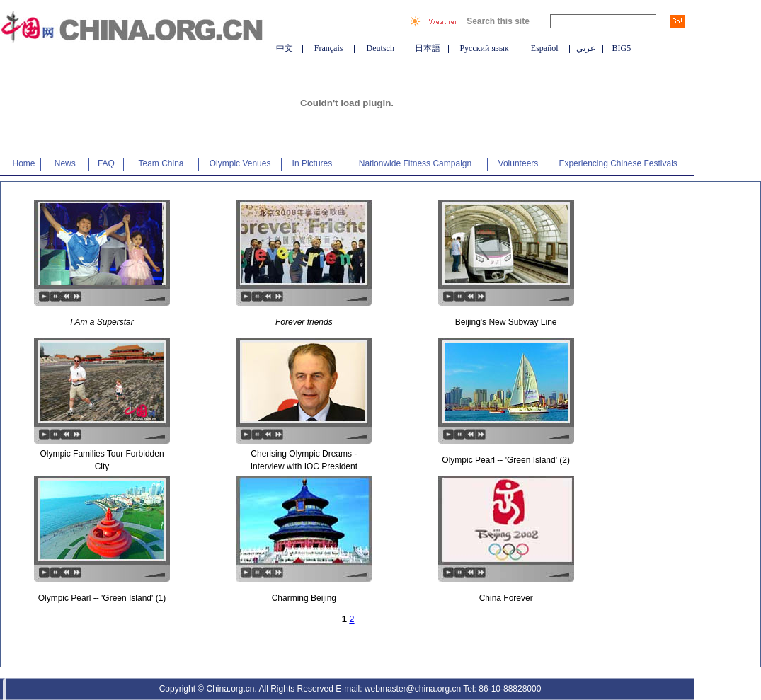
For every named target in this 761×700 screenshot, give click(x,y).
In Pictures (313, 163)
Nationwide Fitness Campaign (415, 163)
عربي (586, 48)
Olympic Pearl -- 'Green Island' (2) (506, 460)
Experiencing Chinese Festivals (618, 163)
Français (329, 48)
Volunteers (519, 163)
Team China (161, 163)
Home (24, 163)
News (65, 163)
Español (545, 48)
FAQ (106, 163)
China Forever (506, 598)
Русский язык (484, 48)
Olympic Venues (240, 163)
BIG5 (622, 48)
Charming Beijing (304, 598)
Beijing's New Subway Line (506, 322)
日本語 (428, 48)
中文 (285, 48)
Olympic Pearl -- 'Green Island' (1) (102, 598)
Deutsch (380, 48)
